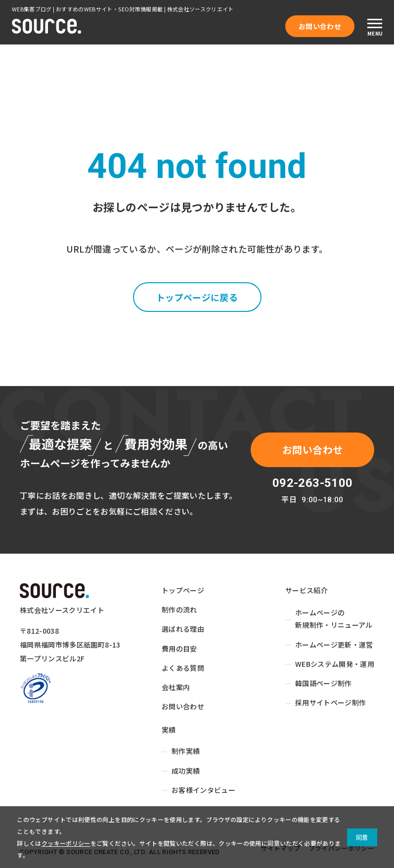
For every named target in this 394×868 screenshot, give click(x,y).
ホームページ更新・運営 (334, 645)
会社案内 (176, 687)
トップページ (183, 590)
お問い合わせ (320, 26)
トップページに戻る (197, 297)
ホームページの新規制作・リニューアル (334, 619)
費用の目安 (179, 649)
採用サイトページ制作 (331, 702)
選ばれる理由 (183, 629)
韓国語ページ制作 (324, 683)
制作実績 (186, 751)
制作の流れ (179, 609)
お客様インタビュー (203, 790)
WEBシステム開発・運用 (335, 664)
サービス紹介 (306, 590)
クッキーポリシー (66, 843)
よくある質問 (183, 668)
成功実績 (186, 771)
